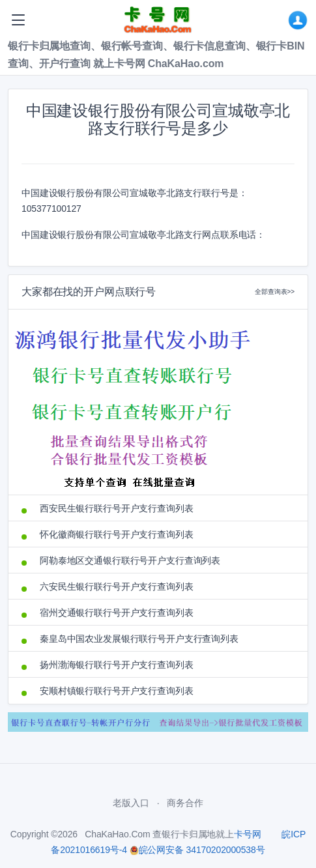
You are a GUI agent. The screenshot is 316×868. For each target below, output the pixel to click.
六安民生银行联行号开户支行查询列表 (117, 586)
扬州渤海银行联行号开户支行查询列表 (117, 665)
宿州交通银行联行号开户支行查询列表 (117, 613)
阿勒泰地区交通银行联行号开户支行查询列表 (130, 560)
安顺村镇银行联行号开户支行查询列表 (117, 691)
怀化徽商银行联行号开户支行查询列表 (117, 534)
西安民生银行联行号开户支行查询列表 (117, 508)
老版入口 (131, 803)
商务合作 (185, 803)
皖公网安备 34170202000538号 (197, 850)
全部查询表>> (275, 292)
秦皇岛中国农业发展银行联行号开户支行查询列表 (139, 639)
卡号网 (248, 834)
